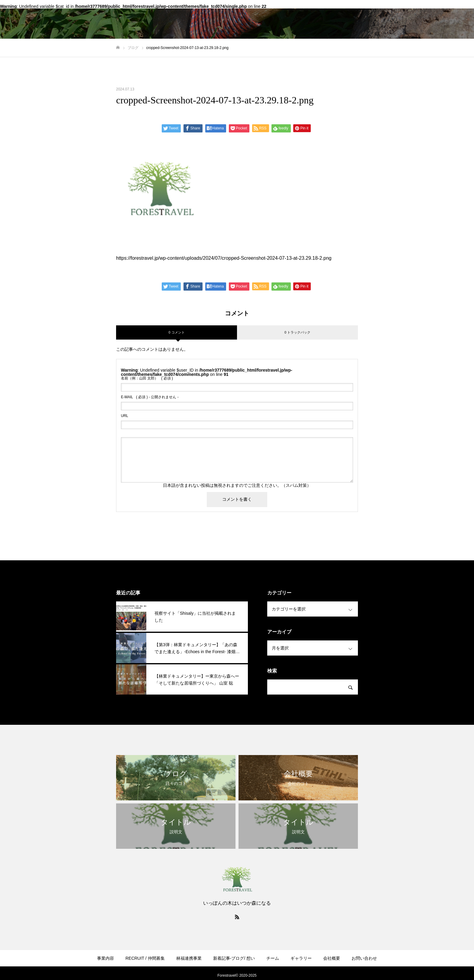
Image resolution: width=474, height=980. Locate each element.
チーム (273, 958)
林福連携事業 (189, 958)
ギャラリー (301, 958)
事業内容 (106, 958)
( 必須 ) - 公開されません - (150, 397)
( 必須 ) (147, 378)
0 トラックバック (297, 332)
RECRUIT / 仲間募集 (145, 958)
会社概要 (332, 958)
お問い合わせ (364, 958)
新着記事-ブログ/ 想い (234, 958)
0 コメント (176, 332)
